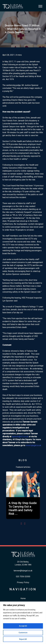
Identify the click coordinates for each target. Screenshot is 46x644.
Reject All (23, 639)
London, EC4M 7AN (23, 565)
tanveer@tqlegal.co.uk (23, 571)
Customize (23, 633)
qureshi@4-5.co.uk (20, 437)
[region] (23, 623)
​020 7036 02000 (23, 577)
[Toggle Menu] (40, 6)
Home (23, 598)
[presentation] (21, 524)
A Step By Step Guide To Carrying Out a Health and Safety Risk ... (23, 508)
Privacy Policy (23, 582)
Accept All (23, 626)
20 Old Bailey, (23, 562)
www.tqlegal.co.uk (33, 445)
